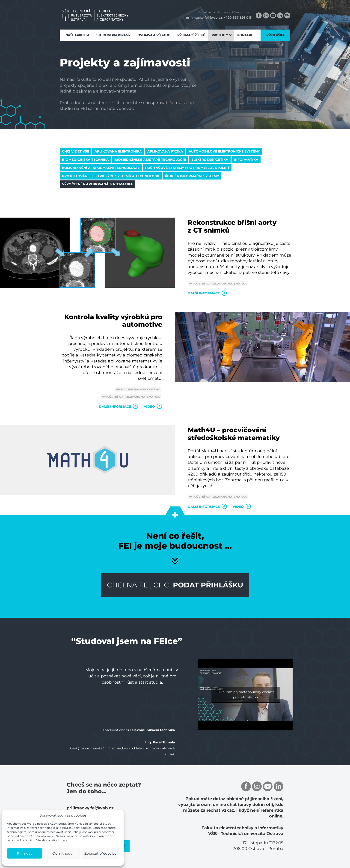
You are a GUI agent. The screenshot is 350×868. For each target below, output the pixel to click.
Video (153, 407)
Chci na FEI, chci (175, 585)
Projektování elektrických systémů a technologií (111, 176)
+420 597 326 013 (237, 18)
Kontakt (245, 35)
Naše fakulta (77, 35)
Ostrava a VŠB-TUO (154, 35)
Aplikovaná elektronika (118, 151)
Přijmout (24, 853)
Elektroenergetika (210, 160)
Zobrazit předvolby (100, 853)
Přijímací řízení (191, 35)
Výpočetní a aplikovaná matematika (97, 184)
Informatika (246, 160)
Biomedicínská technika (85, 160)
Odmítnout (62, 853)
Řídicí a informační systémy (192, 176)
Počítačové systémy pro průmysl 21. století (187, 168)
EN (287, 15)
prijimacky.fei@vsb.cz (204, 18)
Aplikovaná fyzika (165, 151)
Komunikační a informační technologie (101, 168)
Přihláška (275, 35)
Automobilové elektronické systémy (224, 151)
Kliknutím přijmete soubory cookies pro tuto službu (245, 695)
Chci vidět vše (76, 151)
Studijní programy (113, 35)
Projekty (220, 35)
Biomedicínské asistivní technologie (150, 160)
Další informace (207, 293)
